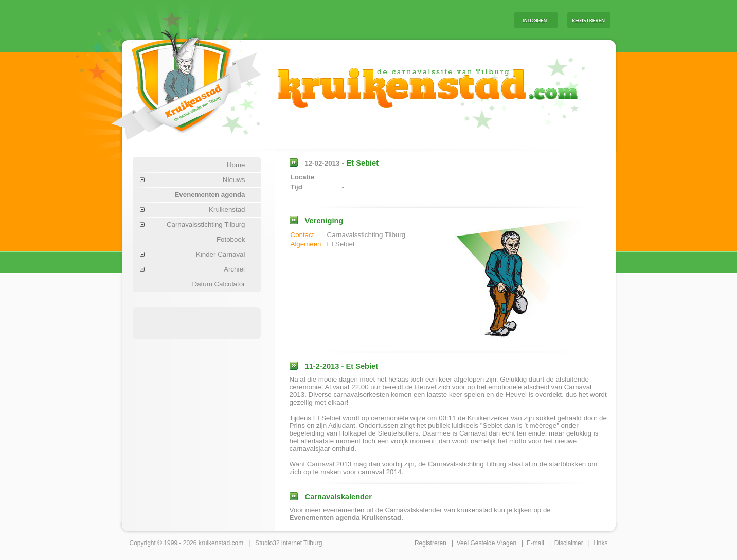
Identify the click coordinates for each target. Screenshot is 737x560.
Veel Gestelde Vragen (487, 543)
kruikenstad (214, 543)
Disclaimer (569, 543)
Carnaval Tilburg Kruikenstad (169, 82)
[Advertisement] (379, 20)
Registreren (430, 543)
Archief (234, 269)
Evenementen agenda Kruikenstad (346, 518)
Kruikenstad (227, 210)
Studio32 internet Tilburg (289, 543)
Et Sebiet (341, 244)
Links (600, 543)
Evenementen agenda (210, 195)
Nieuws (234, 180)
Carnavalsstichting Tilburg (206, 224)
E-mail (535, 543)
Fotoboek (231, 239)
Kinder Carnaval (221, 254)
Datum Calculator (219, 284)
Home (236, 165)
